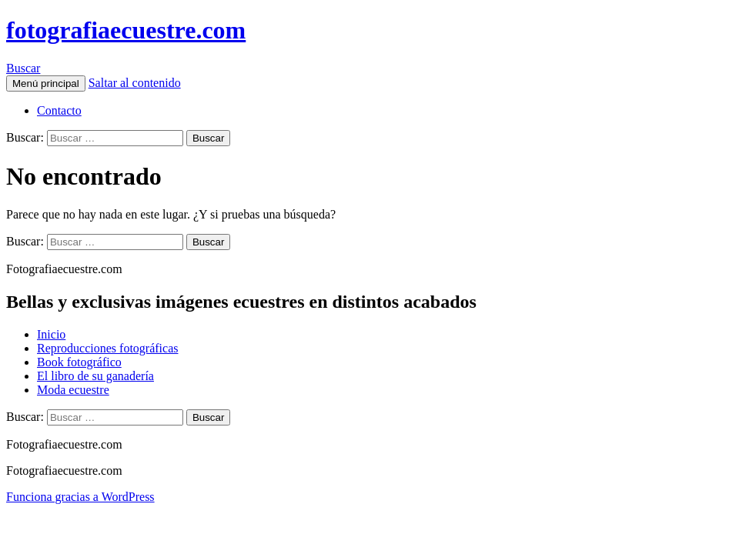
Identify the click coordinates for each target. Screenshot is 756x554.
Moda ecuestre (73, 390)
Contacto (59, 110)
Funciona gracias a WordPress (80, 497)
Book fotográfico (79, 362)
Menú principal (46, 83)
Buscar (23, 68)
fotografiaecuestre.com (126, 30)
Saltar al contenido (135, 83)
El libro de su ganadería (95, 376)
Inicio (51, 334)
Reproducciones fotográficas (107, 348)
